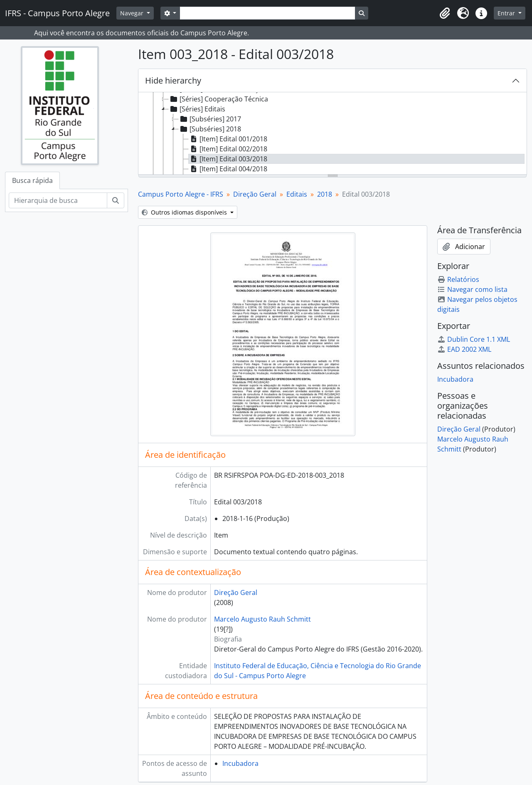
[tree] (332, 134)
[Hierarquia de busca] (58, 200)
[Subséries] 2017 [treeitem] (210, 119)
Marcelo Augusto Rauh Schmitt (262, 619)
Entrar (507, 13)
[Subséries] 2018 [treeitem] (210, 129)
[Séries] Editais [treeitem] (197, 109)
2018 (325, 194)
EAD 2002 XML (464, 349)
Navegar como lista (472, 289)
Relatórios (458, 279)
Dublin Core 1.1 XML (474, 339)
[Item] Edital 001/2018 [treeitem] (228, 139)
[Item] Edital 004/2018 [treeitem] (228, 169)
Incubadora (240, 763)
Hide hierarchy (173, 80)
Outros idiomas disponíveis (185, 212)
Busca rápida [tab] (32, 180)
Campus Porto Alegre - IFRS (181, 194)
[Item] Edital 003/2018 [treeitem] (228, 159)
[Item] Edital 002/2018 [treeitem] (228, 149)
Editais (297, 194)
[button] (445, 13)
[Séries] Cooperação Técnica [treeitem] (218, 99)
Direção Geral (255, 194)
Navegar (133, 13)
